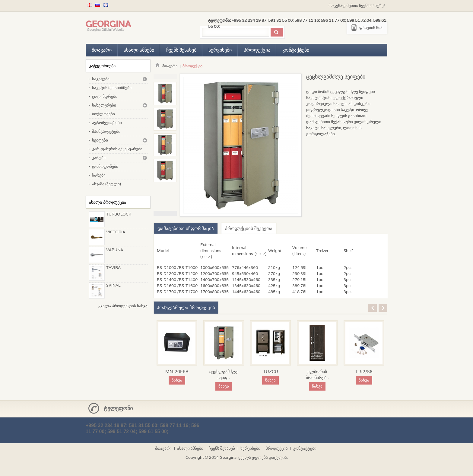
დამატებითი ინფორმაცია (186, 228)
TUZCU (271, 372)
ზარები (99, 175)
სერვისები (220, 50)
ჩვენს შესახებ (181, 50)
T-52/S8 (364, 372)
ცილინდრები (105, 96)
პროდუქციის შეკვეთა (249, 228)
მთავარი (102, 50)
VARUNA (115, 250)
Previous (165, 76)
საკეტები (101, 79)
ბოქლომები (103, 114)
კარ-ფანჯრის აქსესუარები (117, 149)
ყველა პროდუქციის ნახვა (123, 306)
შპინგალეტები (106, 131)
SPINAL (113, 285)
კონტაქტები (296, 50)
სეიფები (100, 140)
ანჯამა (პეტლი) (106, 184)
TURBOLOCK (119, 214)
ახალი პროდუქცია (108, 202)
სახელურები (104, 105)
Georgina (228, 457)
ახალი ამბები (139, 50)
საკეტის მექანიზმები (112, 88)
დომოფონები (105, 166)
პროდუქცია (257, 50)
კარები (99, 158)
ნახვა (177, 380)
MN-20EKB (177, 372)
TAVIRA (113, 268)
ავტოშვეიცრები (107, 123)
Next (165, 213)
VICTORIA (116, 232)
